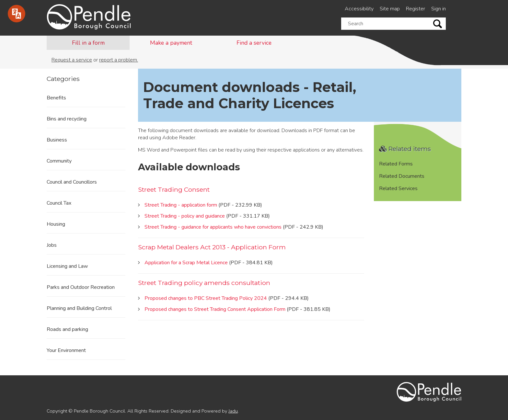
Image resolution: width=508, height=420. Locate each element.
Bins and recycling (67, 119)
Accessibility (359, 9)
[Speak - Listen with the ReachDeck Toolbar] (17, 14)
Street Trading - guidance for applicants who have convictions (213, 227)
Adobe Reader (179, 138)
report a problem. (119, 60)
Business (57, 140)
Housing (56, 224)
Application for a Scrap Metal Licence (186, 263)
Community (59, 161)
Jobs (52, 245)
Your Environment (66, 350)
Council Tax (59, 203)
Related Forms (396, 164)
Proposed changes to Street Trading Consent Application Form (215, 309)
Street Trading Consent (174, 189)
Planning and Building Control (79, 308)
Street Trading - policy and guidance (185, 216)
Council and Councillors (72, 182)
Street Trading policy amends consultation (204, 283)
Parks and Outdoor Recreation (81, 287)
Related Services (398, 188)
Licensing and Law (67, 266)
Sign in (439, 9)
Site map (390, 9)
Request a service (72, 60)
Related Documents (402, 176)
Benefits (56, 98)
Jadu (233, 411)
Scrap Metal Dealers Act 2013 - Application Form (212, 247)
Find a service (254, 43)
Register (416, 9)
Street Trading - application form (181, 205)
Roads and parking (67, 329)
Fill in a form (88, 43)
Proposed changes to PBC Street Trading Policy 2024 (206, 298)
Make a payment (171, 43)
